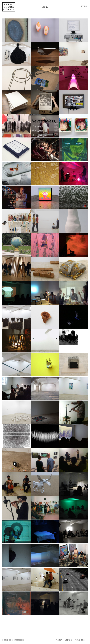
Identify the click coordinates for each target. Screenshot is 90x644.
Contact (68, 640)
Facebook (8, 640)
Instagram (19, 640)
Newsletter (80, 640)
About (59, 640)
